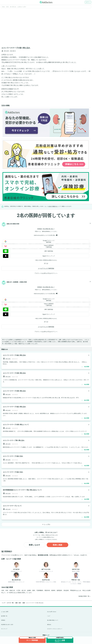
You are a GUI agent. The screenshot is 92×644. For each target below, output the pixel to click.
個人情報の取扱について (53, 620)
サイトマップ (4, 629)
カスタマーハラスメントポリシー (55, 629)
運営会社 (49, 625)
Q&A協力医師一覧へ (84, 596)
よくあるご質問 (5, 612)
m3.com (76, 555)
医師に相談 (58, 545)
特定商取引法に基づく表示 (7, 625)
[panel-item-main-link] (46, 361)
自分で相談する (53, 206)
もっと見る (46, 524)
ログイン (88, 2)
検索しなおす (34, 545)
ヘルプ (49, 616)
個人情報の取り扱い (48, 229)
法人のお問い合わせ (52, 612)
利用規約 (40, 229)
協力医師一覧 (4, 616)
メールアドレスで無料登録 (46, 268)
